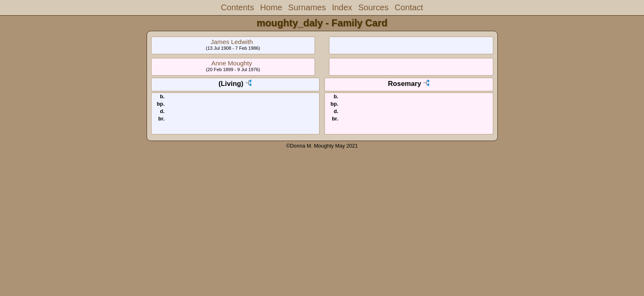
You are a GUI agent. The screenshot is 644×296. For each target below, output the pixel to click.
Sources (373, 7)
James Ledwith (232, 42)
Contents (238, 7)
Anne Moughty (232, 63)
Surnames (307, 7)
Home (271, 7)
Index (342, 7)
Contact (409, 7)
